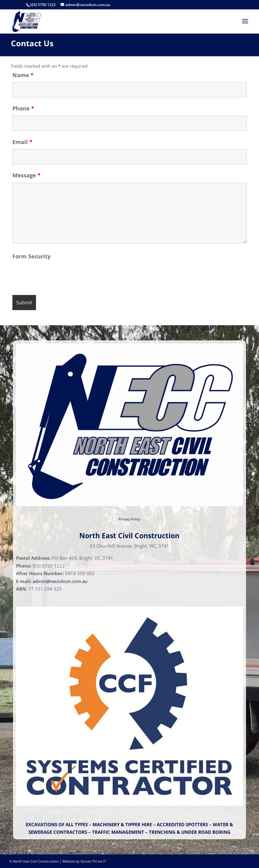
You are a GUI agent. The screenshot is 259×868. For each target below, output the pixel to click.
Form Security (31, 256)
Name (23, 75)
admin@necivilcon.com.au (60, 581)
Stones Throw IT (93, 861)
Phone (23, 108)
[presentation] (58, 276)
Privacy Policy (129, 519)
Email (22, 142)
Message (26, 175)
